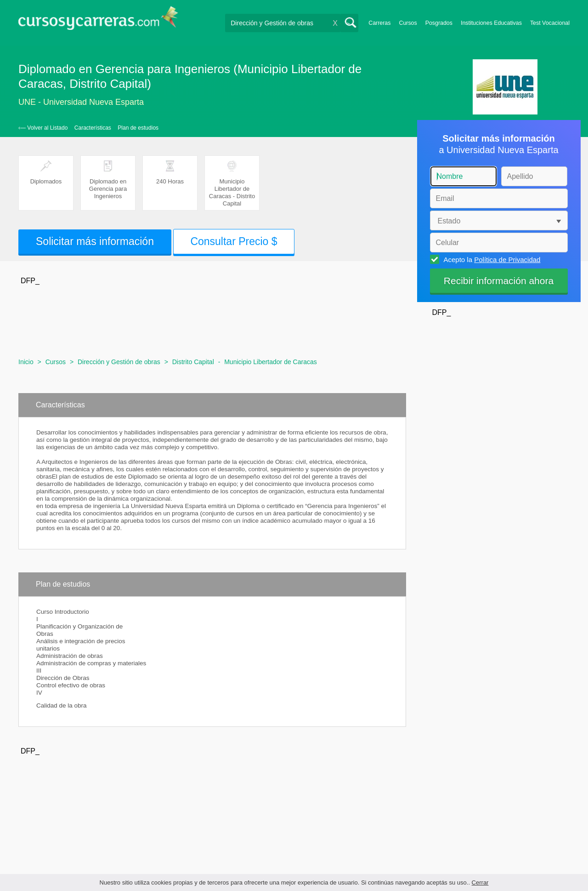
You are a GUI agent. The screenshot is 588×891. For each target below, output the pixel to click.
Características (93, 128)
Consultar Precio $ (234, 241)
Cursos (408, 23)
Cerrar (480, 882)
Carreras (379, 23)
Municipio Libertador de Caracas (271, 362)
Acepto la (491, 259)
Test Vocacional (550, 23)
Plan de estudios (138, 128)
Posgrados (439, 23)
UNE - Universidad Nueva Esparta (81, 102)
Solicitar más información (95, 241)
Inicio (26, 362)
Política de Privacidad (507, 260)
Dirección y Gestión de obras (119, 362)
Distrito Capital (193, 362)
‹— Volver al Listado (43, 128)
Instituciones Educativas (491, 23)
